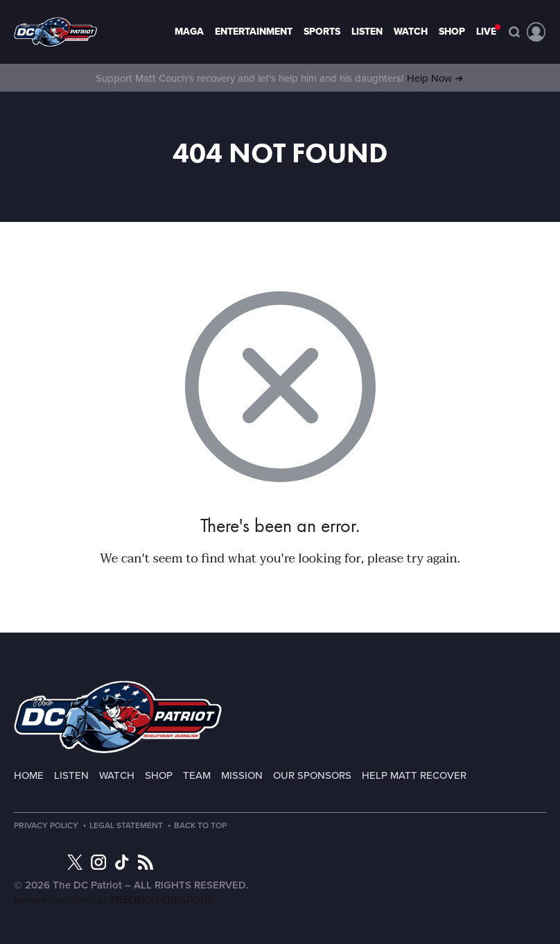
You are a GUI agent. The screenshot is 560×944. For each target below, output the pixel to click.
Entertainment (254, 32)
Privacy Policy (46, 825)
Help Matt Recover (414, 775)
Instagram (98, 862)
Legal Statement (126, 825)
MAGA (189, 32)
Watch (411, 32)
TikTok (122, 862)
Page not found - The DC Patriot (55, 32)
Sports (322, 32)
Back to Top (200, 825)
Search (514, 32)
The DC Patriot (118, 717)
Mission (242, 775)
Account (536, 32)
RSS (146, 862)
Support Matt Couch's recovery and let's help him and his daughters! (280, 78)
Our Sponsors (312, 775)
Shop (452, 32)
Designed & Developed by (113, 901)
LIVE (486, 32)
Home (29, 775)
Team (197, 775)
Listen (367, 32)
